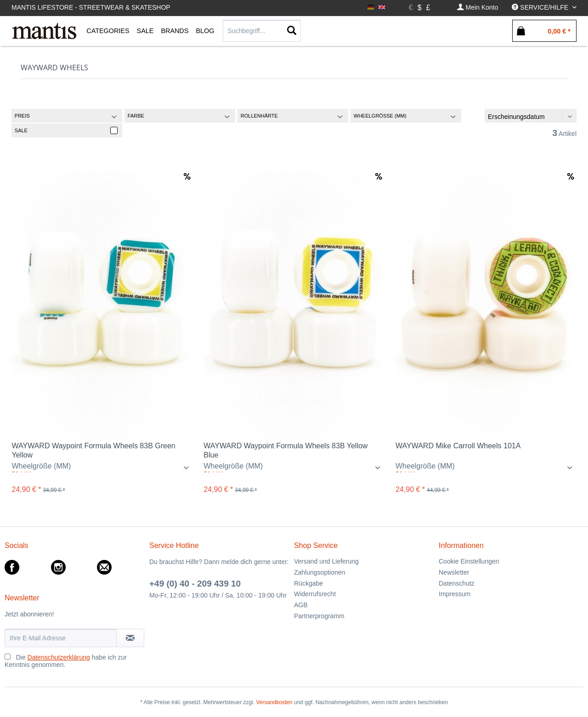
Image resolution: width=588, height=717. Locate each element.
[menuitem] (478, 8)
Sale (21, 130)
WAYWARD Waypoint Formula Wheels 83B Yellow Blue (286, 450)
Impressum (455, 594)
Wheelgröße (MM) (380, 116)
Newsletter (454, 572)
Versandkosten (274, 702)
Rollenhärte (259, 116)
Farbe (136, 116)
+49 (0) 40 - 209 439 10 (195, 584)
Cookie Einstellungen (469, 561)
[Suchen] (292, 31)
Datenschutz (457, 583)
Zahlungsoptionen (319, 572)
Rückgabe (308, 583)
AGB (301, 605)
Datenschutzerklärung (59, 657)
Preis (22, 116)
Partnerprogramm (319, 616)
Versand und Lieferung (326, 561)
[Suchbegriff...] (262, 31)
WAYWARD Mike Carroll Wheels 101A (458, 446)
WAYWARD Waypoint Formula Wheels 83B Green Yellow (93, 450)
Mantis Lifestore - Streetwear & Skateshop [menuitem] (91, 7)
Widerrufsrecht (315, 594)
